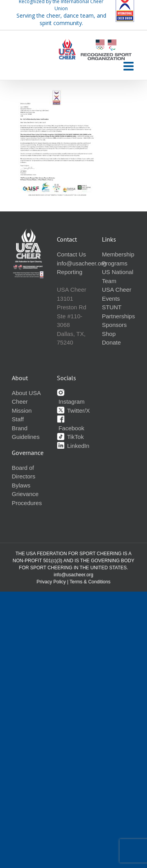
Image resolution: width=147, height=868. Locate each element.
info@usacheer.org (82, 263)
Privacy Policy (51, 582)
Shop (109, 334)
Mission (22, 411)
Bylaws (21, 485)
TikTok (70, 437)
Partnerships (118, 316)
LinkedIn (73, 446)
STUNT (112, 307)
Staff (18, 419)
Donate (111, 342)
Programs (115, 263)
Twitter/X (73, 411)
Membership (118, 254)
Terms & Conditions (90, 582)
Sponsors (114, 325)
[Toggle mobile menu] (129, 66)
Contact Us (71, 254)
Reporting (70, 272)
